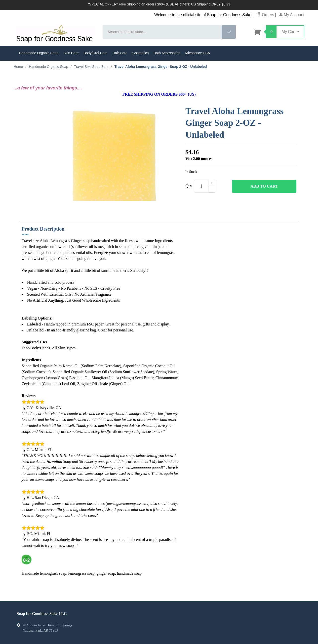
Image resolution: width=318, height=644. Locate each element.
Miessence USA (198, 53)
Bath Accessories (167, 53)
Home (18, 67)
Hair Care (120, 53)
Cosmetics (140, 53)
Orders (266, 15)
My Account (292, 15)
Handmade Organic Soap (39, 53)
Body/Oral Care (95, 53)
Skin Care (71, 53)
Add (264, 186)
